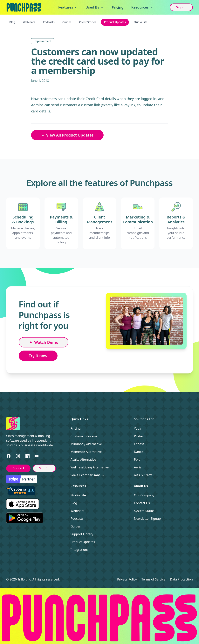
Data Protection (181, 579)
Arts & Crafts (143, 475)
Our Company (144, 495)
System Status (144, 511)
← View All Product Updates (67, 135)
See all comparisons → (87, 475)
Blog (12, 22)
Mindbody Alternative (86, 444)
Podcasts (49, 22)
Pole (137, 460)
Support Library (82, 534)
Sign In (181, 7)
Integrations (79, 550)
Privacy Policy (127, 579)
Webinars (29, 22)
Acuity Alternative (83, 460)
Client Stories (88, 22)
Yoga (137, 428)
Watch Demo (44, 342)
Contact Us (142, 503)
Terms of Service (153, 579)
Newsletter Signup (147, 519)
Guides (67, 22)
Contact (18, 468)
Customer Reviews (84, 436)
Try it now (38, 356)
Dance (138, 452)
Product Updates (115, 22)
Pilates (139, 436)
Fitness (139, 444)
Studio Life (140, 22)
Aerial (138, 467)
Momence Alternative (86, 452)
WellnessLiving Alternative (90, 467)
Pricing (118, 7)
